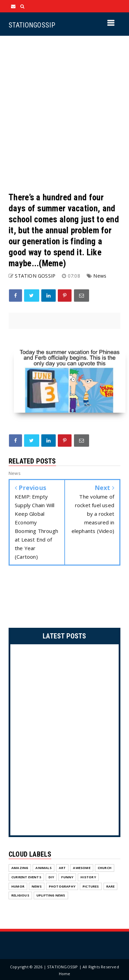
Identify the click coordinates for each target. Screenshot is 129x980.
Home (65, 974)
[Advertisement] (64, 114)
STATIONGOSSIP (32, 25)
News (100, 276)
